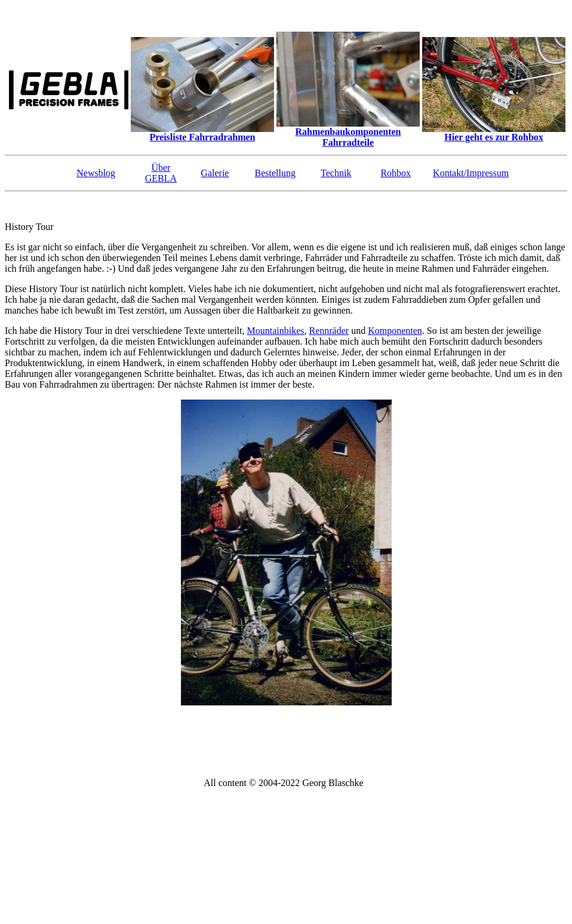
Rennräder (329, 331)
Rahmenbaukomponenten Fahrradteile (348, 137)
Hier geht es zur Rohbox (494, 137)
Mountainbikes (275, 331)
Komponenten (395, 331)
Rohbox (396, 173)
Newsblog (96, 173)
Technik (336, 173)
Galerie (215, 173)
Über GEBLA (161, 173)
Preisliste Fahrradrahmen (202, 137)
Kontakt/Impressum (471, 173)
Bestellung (275, 173)
